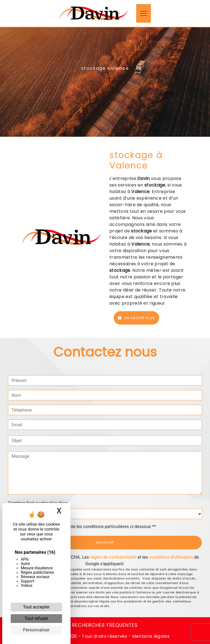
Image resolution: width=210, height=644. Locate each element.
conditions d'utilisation (171, 557)
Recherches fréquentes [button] (105, 625)
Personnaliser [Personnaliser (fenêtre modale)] (36, 630)
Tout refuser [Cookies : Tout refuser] (36, 618)
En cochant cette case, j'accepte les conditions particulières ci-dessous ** (85, 527)
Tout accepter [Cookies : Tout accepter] (36, 607)
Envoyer (105, 542)
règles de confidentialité (113, 557)
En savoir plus (136, 318)
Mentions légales (150, 636)
